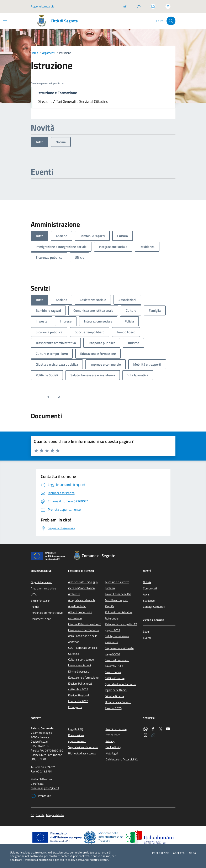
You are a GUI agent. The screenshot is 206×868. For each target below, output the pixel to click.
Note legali (112, 753)
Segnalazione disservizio (83, 747)
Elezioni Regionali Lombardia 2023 (79, 698)
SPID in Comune (115, 678)
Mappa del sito (55, 815)
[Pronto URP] (139, 6)
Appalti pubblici (77, 606)
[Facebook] (153, 729)
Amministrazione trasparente (116, 732)
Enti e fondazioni (41, 601)
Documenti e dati (41, 619)
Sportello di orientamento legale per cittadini (120, 687)
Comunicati (150, 588)
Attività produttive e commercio (80, 615)
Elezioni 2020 (113, 708)
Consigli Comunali (154, 607)
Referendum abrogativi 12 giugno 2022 (121, 627)
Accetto (179, 853)
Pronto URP (42, 796)
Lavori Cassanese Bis (118, 594)
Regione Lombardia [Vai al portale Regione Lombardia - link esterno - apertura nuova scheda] (43, 6)
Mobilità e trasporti (117, 600)
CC (32, 815)
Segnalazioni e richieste (119, 648)
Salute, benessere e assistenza (117, 639)
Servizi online (113, 672)
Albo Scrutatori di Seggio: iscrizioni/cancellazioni (83, 585)
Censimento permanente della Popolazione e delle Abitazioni (84, 636)
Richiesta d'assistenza (82, 753)
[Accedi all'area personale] (168, 6)
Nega (192, 853)
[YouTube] (168, 729)
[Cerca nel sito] (171, 21)
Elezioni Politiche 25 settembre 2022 (80, 686)
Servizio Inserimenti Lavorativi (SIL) (117, 663)
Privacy (110, 741)
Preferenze (161, 853)
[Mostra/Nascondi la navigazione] (5, 21)
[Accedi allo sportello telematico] (153, 6)
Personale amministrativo (47, 613)
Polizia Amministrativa (119, 612)
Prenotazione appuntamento (77, 738)
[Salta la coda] (125, 6)
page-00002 (113, 654)
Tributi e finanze (115, 696)
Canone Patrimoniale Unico (85, 624)
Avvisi (147, 594)
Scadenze (149, 601)
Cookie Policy (113, 747)
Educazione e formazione (83, 678)
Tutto (39, 142)
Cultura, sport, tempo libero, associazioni (81, 662)
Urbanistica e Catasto (118, 702)
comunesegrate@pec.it (45, 788)
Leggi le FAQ (76, 729)
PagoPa (110, 606)
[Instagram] (146, 735)
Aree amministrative (43, 588)
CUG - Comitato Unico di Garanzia (83, 651)
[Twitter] (160, 729)
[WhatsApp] (146, 729)
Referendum (113, 618)
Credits (40, 815)
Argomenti (49, 53)
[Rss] (153, 735)
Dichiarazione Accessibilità (122, 759)
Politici (35, 607)
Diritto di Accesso (79, 672)
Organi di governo (41, 582)
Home (34, 53)
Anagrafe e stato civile (82, 600)
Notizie (61, 142)
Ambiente (74, 594)
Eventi (147, 638)
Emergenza (75, 707)
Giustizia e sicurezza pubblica (117, 585)
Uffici (34, 594)
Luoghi (147, 632)
